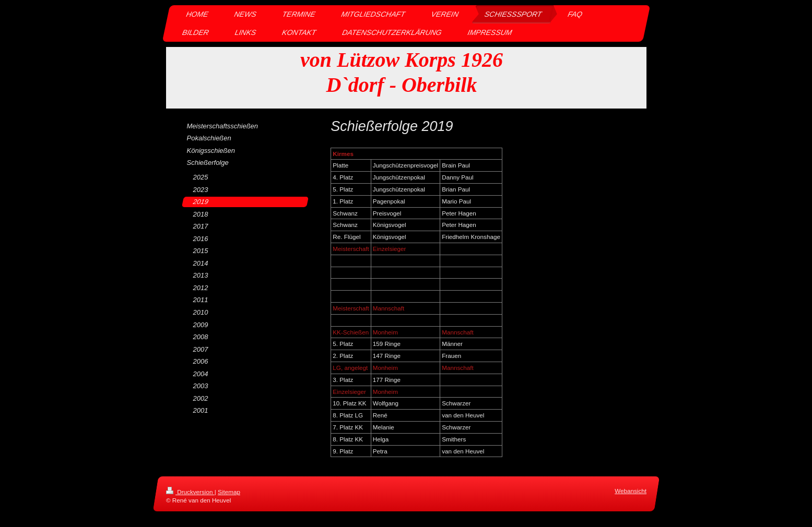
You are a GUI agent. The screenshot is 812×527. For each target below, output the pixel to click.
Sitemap (229, 492)
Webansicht (631, 491)
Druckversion (190, 492)
